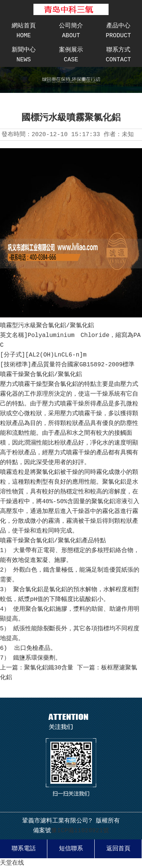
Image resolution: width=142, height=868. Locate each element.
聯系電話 (24, 849)
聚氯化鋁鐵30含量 (49, 668)
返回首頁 (118, 849)
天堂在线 (12, 863)
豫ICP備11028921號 (80, 831)
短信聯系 (71, 849)
